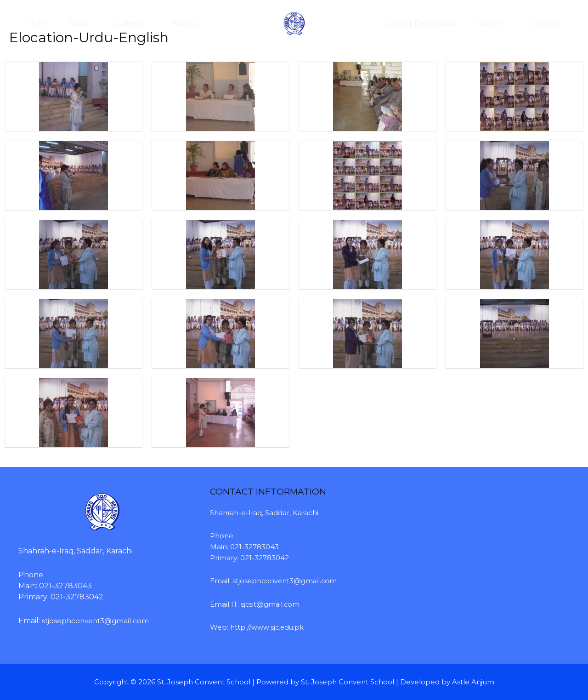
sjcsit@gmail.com (271, 604)
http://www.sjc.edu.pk (267, 627)
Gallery (496, 23)
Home (37, 23)
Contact (548, 23)
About (75, 23)
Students (118, 23)
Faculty (173, 23)
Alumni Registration (431, 23)
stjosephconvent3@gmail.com (98, 620)
